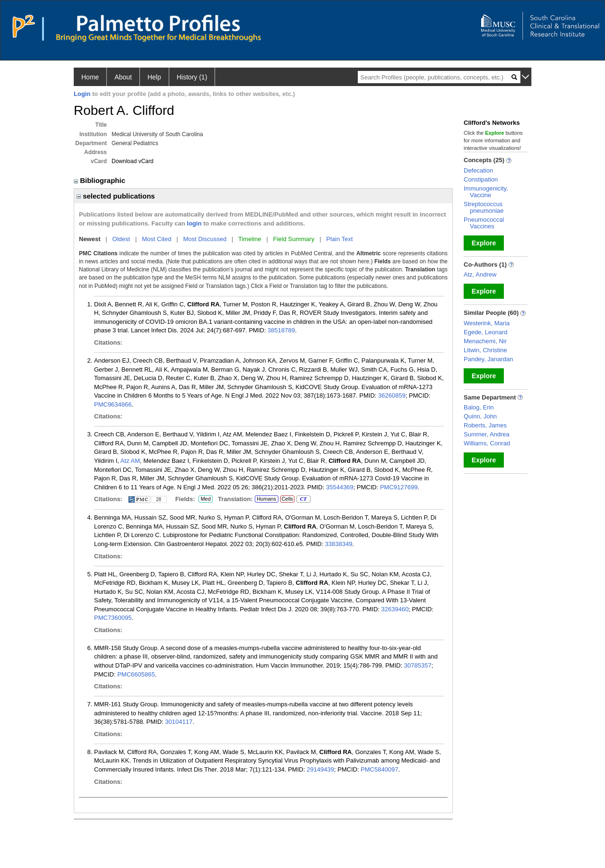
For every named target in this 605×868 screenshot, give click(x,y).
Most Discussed (205, 239)
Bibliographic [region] (100, 180)
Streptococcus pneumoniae (484, 207)
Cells (287, 499)
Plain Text (339, 239)
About (123, 77)
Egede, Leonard (486, 332)
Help (154, 77)
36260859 (392, 395)
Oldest (121, 239)
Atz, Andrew (480, 274)
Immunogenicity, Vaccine (486, 192)
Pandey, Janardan (488, 359)
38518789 (281, 330)
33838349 (339, 544)
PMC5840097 (380, 769)
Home (90, 77)
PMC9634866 (113, 404)
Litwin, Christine (485, 350)
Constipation (481, 179)
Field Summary (294, 239)
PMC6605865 (136, 674)
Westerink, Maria (487, 323)
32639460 (395, 609)
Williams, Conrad (487, 443)
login (194, 223)
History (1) (192, 77)
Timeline (250, 239)
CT (303, 499)
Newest (90, 239)
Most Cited (156, 239)
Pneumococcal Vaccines (484, 223)
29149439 (320, 769)
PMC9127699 (399, 487)
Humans (266, 499)
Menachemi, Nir (485, 341)
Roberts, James (485, 425)
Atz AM (130, 461)
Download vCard (133, 161)
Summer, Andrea (487, 434)
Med (205, 499)
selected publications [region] (116, 196)
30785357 (418, 665)
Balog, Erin (479, 407)
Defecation (478, 170)
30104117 (179, 722)
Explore (484, 243)
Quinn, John (480, 416)
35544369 (340, 487)
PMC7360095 (113, 618)
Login (82, 94)
